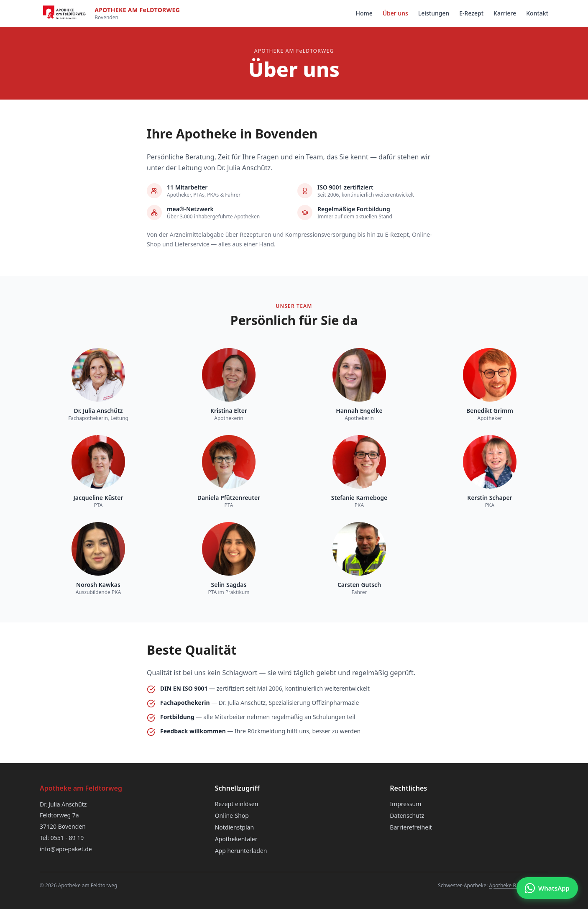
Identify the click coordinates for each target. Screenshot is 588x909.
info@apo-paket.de (66, 849)
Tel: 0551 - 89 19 (62, 838)
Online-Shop (232, 816)
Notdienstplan (234, 827)
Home (364, 13)
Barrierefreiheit (411, 827)
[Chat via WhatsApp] (547, 888)
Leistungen (434, 13)
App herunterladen (241, 851)
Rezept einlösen (237, 804)
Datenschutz (407, 816)
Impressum (405, 804)
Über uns (395, 13)
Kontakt (537, 13)
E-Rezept (471, 13)
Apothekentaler (236, 839)
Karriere (505, 13)
